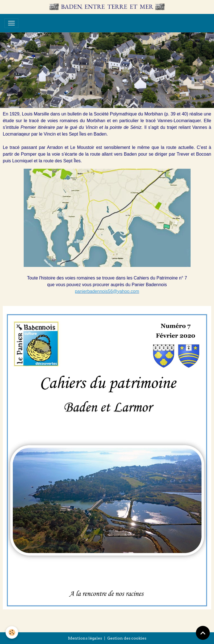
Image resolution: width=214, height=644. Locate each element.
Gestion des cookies (127, 638)
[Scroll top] (203, 633)
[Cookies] (12, 632)
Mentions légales (85, 638)
